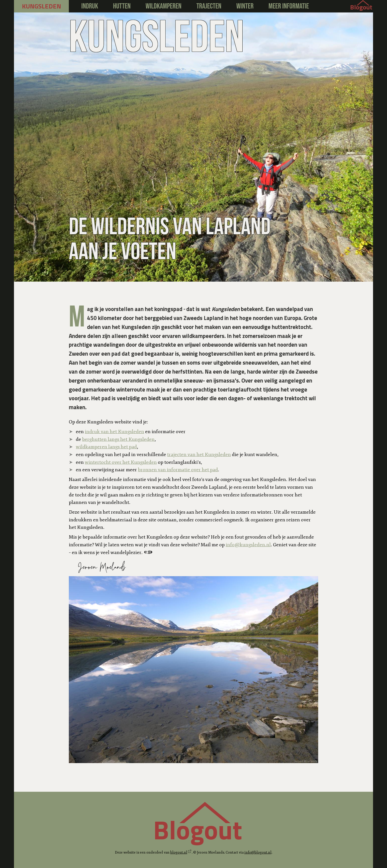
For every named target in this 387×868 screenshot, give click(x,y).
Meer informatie (289, 6)
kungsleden (42, 6)
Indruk (90, 6)
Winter (245, 6)
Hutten (122, 6)
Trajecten (209, 6)
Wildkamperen (164, 6)
